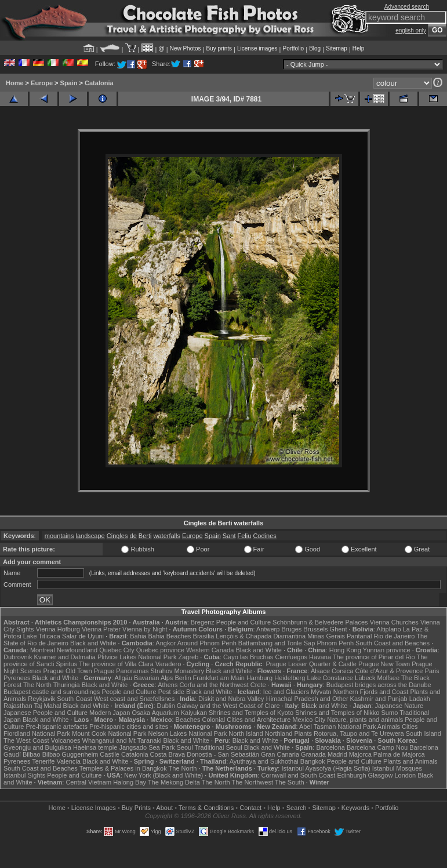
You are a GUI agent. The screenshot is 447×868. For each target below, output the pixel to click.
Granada (313, 754)
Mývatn (321, 692)
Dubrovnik (18, 657)
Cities (410, 727)
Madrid (337, 754)
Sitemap (337, 48)
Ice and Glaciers (286, 692)
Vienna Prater (101, 629)
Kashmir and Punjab (379, 699)
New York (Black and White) (163, 775)
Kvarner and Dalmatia (65, 657)
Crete (258, 685)
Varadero (168, 664)
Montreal (43, 650)
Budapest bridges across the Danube (379, 685)
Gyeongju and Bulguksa (37, 747)
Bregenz (203, 622)
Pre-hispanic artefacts (57, 727)
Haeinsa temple (95, 747)
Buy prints (219, 48)
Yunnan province (387, 650)
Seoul (184, 747)
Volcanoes (66, 740)
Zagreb (188, 657)
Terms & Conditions (206, 808)
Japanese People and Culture (46, 713)
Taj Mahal (47, 706)
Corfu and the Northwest (214, 685)
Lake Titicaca (42, 636)
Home (15, 83)
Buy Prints (136, 808)
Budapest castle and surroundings (52, 692)
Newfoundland (77, 650)
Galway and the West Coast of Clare (228, 706)
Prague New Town (384, 664)
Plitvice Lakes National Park (137, 657)
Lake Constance (330, 678)
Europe (42, 83)
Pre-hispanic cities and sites (129, 727)
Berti (145, 536)
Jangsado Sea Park (147, 747)
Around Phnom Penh (207, 643)
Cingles (117, 536)
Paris (432, 671)
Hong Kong (345, 650)
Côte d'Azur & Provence (389, 671)
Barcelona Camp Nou (377, 747)
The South (290, 782)
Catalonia (99, 83)
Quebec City (117, 650)
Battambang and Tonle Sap (277, 643)
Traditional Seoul (218, 747)
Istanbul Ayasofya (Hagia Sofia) (326, 768)
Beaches (188, 720)
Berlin (183, 678)
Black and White (93, 643)
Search (297, 808)
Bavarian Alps (153, 678)
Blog (315, 48)
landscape (90, 536)
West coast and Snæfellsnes (134, 699)
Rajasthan (18, 706)
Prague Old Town (68, 671)
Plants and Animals (410, 761)
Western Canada (210, 650)
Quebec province (160, 650)
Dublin (166, 706)
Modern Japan (110, 713)
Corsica (342, 671)
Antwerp (268, 629)
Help (359, 48)
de (133, 536)
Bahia (138, 636)
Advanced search (407, 7)
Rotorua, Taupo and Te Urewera (359, 733)
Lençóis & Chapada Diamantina (261, 636)
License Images (94, 808)
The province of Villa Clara (116, 664)
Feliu (245, 536)
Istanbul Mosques (397, 768)
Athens (168, 685)
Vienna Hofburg (58, 629)
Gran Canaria (280, 754)
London (405, 775)
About (164, 808)
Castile (110, 754)
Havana (320, 657)
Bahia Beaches (170, 636)
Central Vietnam (88, 782)
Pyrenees (17, 678)
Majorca (360, 754)
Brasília (204, 636)
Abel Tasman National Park (337, 727)
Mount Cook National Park (109, 733)
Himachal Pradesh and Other (307, 699)
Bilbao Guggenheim (70, 754)
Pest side (171, 692)
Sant (229, 536)
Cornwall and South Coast (299, 775)
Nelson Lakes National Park (187, 733)
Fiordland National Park (37, 733)
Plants (303, 733)
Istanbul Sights (24, 775)
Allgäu (123, 678)
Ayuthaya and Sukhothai (264, 761)
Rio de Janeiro (394, 636)
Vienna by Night (145, 629)
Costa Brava (168, 754)
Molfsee (389, 678)
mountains (59, 536)
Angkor (166, 643)
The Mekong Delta (174, 782)
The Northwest (252, 782)
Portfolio (293, 48)
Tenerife (43, 761)
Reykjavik (41, 699)
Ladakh (420, 699)
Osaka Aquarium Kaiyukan (169, 713)
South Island (424, 733)
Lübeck (365, 678)
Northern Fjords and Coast (371, 692)
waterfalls (167, 536)
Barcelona (330, 747)
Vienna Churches (394, 622)
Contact (250, 808)
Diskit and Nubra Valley (231, 699)
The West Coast (26, 740)
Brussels (315, 629)
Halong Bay (130, 782)
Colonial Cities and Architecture (246, 720)
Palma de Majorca (399, 754)
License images (257, 48)
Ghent (339, 629)
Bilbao (32, 754)
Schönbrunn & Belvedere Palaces (320, 622)
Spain (69, 83)
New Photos (186, 48)
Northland (279, 733)
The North (37, 685)
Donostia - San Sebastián (223, 754)
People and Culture (244, 622)
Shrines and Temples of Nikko (337, 713)
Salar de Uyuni (83, 636)
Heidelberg (290, 678)
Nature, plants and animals (365, 720)
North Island (246, 733)
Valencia (69, 761)
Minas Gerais (326, 636)
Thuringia (67, 685)
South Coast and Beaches (393, 643)
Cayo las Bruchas (248, 657)
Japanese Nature (399, 706)
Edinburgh (351, 775)
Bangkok (313, 761)
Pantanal (359, 636)
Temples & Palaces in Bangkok (123, 768)
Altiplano (388, 629)
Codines (264, 536)
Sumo (390, 713)
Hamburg (259, 678)
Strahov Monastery (177, 671)
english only (411, 30)
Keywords (355, 808)
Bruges (291, 629)
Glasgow (381, 775)
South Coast (74, 699)
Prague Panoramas (121, 671)
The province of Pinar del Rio (374, 657)
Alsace (320, 671)
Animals (389, 727)
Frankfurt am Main (219, 678)
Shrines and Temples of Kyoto (251, 713)
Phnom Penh (335, 643)
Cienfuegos (291, 657)
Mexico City (309, 720)
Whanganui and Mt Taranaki (122, 740)
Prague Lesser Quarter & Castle (311, 664)
